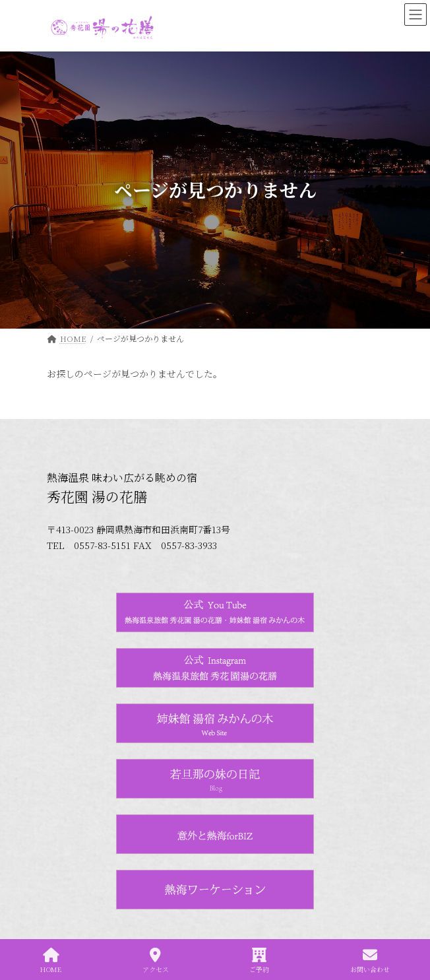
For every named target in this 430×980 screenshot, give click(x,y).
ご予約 (259, 961)
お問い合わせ (370, 961)
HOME (51, 961)
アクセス (156, 961)
